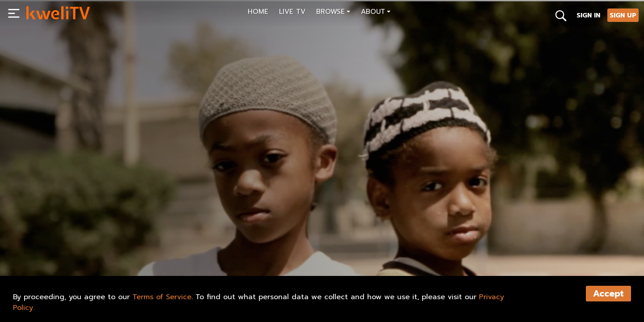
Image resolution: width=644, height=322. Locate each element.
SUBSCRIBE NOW (57, 249)
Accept (608, 294)
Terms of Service (162, 297)
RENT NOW (115, 249)
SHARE (205, 249)
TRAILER (162, 249)
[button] (333, 13)
